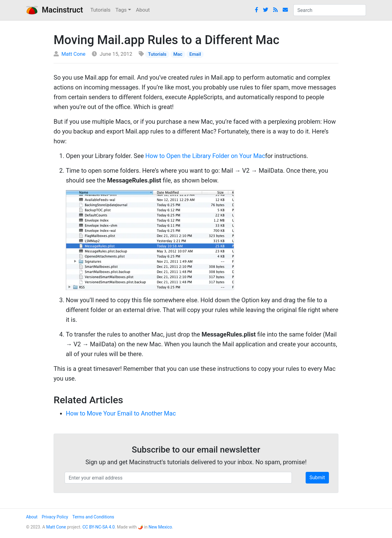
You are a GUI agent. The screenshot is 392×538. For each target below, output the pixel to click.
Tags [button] (121, 10)
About (143, 10)
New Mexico (160, 527)
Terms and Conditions (93, 517)
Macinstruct (55, 10)
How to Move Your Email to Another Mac (121, 413)
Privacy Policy (55, 517)
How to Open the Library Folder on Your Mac (205, 156)
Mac (178, 54)
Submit (317, 478)
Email (195, 54)
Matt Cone (73, 54)
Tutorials (100, 10)
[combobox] (330, 10)
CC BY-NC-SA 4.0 (98, 527)
